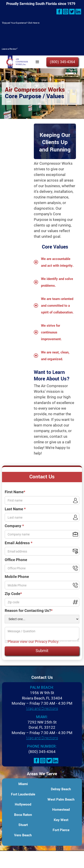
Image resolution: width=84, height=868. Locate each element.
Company (14, 526)
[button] (37, 62)
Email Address (19, 543)
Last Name (15, 509)
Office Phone (16, 560)
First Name (15, 492)
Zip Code (13, 594)
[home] (16, 62)
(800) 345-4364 (62, 62)
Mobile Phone (17, 576)
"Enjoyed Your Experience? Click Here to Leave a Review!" (21, 36)
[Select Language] (71, 73)
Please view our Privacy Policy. (33, 641)
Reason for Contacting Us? (29, 610)
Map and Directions (42, 708)
